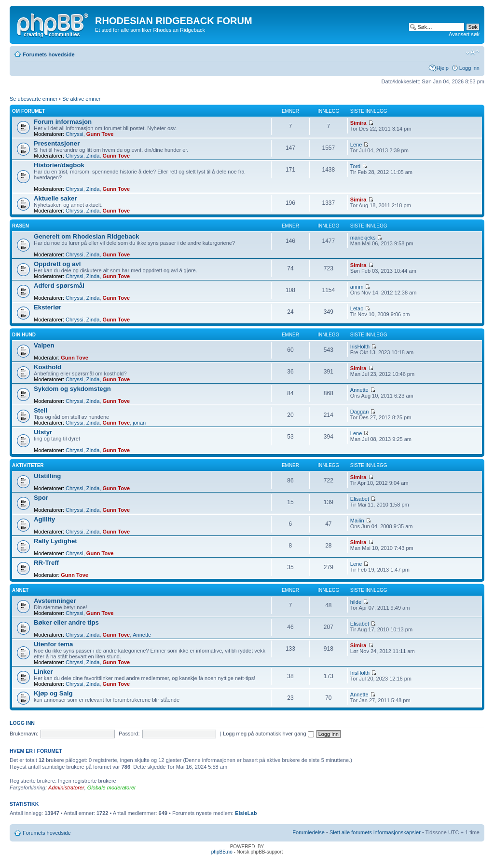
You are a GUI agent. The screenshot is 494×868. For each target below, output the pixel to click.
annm (357, 287)
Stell (41, 410)
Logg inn (469, 68)
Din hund (24, 335)
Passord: (129, 734)
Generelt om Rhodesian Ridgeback (86, 236)
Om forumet (28, 111)
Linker (43, 672)
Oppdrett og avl (57, 264)
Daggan (360, 412)
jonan (139, 423)
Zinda (93, 156)
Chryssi (75, 134)
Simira (358, 123)
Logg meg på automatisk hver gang (268, 734)
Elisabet (360, 499)
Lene (356, 145)
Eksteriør (48, 307)
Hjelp (443, 68)
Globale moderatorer (112, 788)
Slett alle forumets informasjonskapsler (375, 832)
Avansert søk (464, 34)
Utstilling (47, 476)
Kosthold (48, 367)
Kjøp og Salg (53, 693)
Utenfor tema (53, 644)
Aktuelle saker (55, 198)
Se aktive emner (81, 99)
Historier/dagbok (59, 165)
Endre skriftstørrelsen (473, 53)
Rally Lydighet (55, 541)
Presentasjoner (57, 143)
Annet (20, 590)
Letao (357, 308)
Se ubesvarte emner (34, 99)
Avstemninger (55, 601)
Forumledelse (309, 832)
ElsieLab (246, 813)
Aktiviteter (28, 465)
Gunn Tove (100, 134)
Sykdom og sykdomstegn (72, 389)
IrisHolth (360, 347)
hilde (356, 602)
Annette (359, 390)
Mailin (357, 521)
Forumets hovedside (49, 54)
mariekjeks (363, 238)
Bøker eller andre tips (66, 622)
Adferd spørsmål (59, 286)
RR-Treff (46, 563)
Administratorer (66, 788)
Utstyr (43, 432)
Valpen (44, 345)
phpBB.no (222, 852)
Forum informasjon (63, 122)
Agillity (44, 519)
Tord (355, 166)
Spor (41, 498)
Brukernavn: (24, 734)
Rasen (21, 226)
